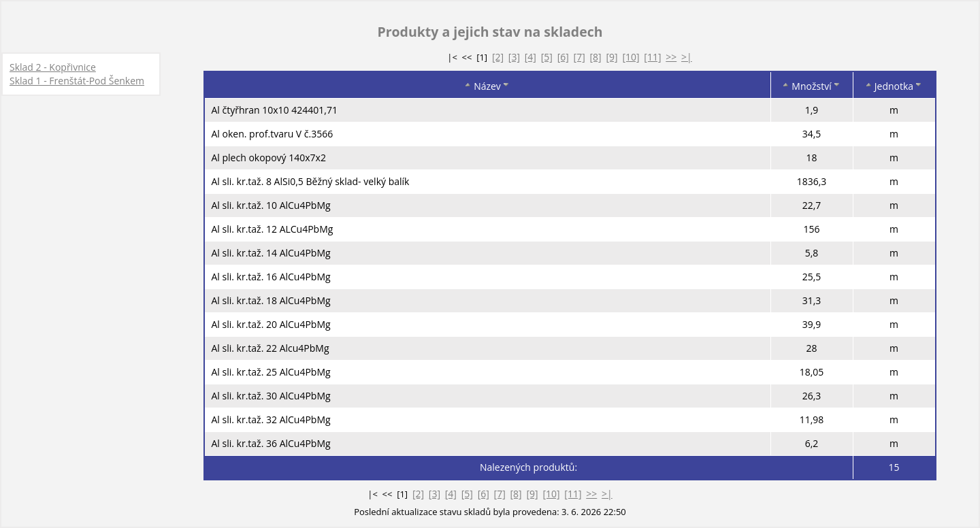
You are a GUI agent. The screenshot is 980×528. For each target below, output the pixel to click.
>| (687, 57)
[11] (652, 57)
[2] (498, 57)
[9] (611, 57)
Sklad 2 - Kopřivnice (53, 67)
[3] (514, 57)
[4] (530, 57)
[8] (596, 57)
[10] (631, 57)
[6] (563, 57)
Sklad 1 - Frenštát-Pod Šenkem (77, 81)
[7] (579, 57)
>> (671, 57)
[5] (547, 57)
